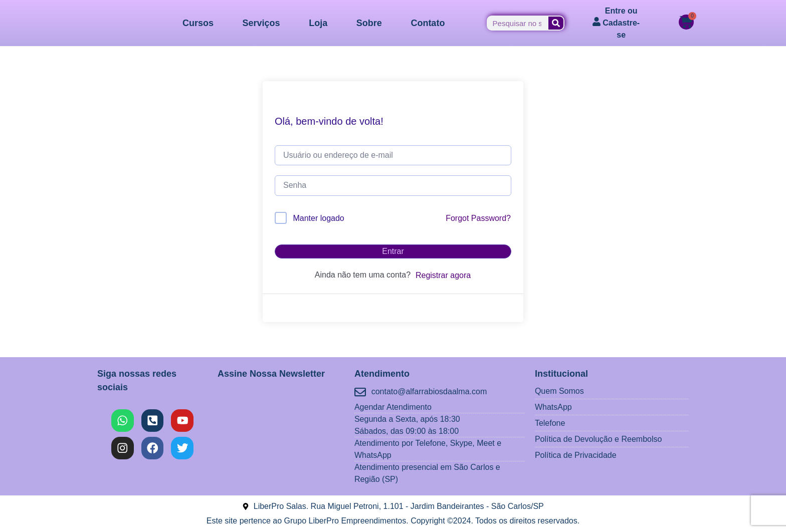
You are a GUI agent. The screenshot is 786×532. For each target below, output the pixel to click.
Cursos (198, 23)
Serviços (261, 23)
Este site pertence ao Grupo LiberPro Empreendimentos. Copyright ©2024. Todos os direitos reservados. (393, 521)
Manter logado (318, 218)
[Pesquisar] (556, 23)
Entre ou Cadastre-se (621, 23)
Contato (428, 23)
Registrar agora (443, 275)
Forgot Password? (478, 218)
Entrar (393, 251)
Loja (318, 23)
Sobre (369, 23)
